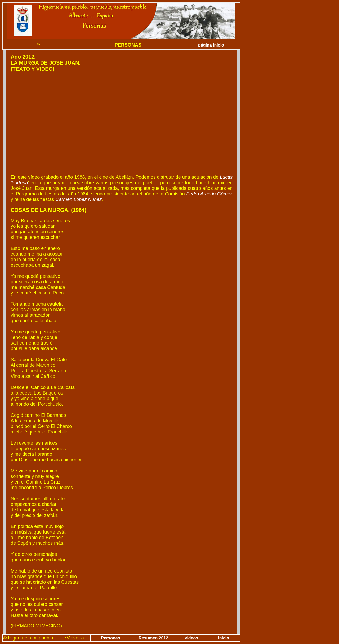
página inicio (211, 45)
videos (192, 638)
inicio (224, 638)
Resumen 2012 (153, 638)
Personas (111, 638)
